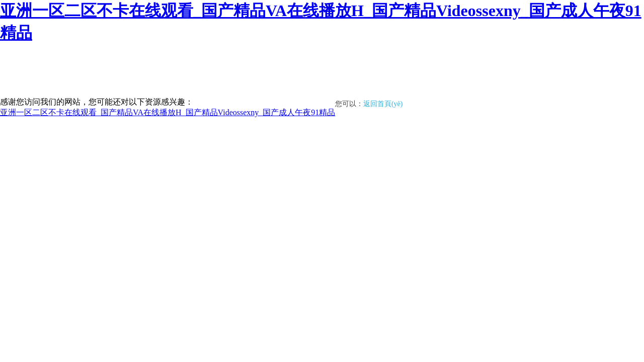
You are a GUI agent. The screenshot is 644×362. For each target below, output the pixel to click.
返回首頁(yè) (383, 104)
